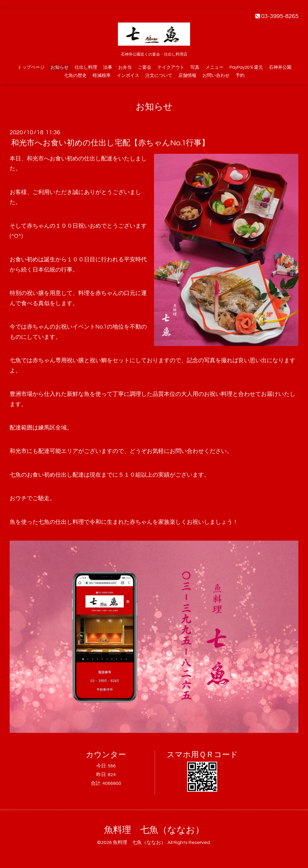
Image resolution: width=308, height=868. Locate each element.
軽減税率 (102, 76)
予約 (240, 76)
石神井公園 (280, 67)
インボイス (128, 76)
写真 (195, 67)
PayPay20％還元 (246, 67)
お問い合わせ (216, 76)
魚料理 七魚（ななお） (154, 830)
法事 (108, 67)
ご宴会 (145, 67)
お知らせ (60, 67)
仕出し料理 (86, 67)
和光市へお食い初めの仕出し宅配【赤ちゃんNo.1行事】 (110, 143)
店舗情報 (187, 76)
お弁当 (125, 67)
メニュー (214, 67)
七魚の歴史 (75, 76)
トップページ (31, 67)
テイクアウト (171, 67)
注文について (159, 76)
